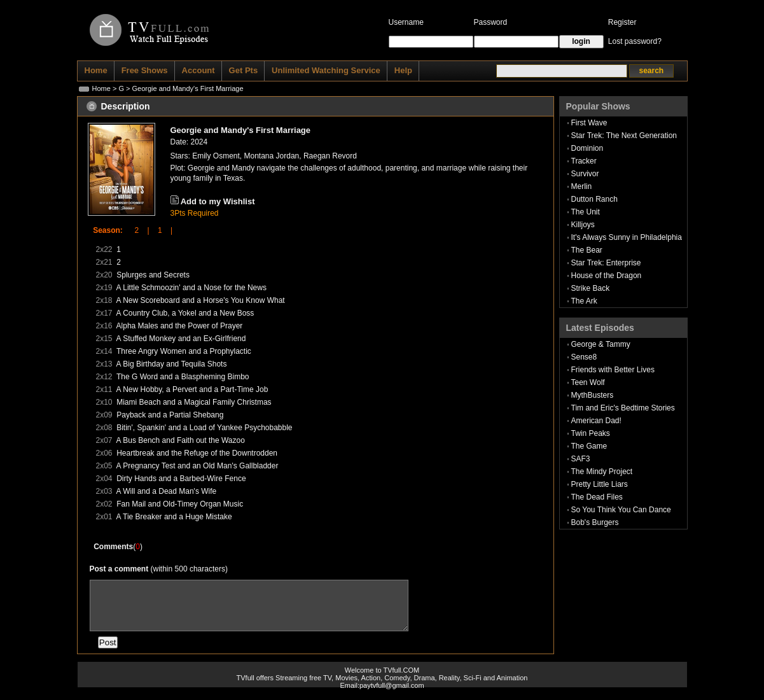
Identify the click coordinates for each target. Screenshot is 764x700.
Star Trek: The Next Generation (624, 136)
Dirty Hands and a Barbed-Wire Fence (181, 479)
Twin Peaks (591, 433)
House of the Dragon (607, 276)
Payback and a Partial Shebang (170, 415)
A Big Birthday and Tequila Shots (172, 364)
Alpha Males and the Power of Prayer (180, 326)
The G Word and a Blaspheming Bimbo (183, 377)
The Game (589, 446)
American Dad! (596, 421)
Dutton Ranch (594, 199)
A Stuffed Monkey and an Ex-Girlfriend (181, 339)
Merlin (582, 186)
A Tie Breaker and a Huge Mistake (174, 517)
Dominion (587, 148)
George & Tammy (601, 344)
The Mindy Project (602, 472)
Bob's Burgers (595, 522)
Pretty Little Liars (600, 484)
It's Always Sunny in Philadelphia (627, 237)
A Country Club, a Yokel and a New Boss (185, 313)
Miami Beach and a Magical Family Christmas (194, 402)
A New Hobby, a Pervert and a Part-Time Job (192, 389)
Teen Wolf (588, 382)
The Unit (586, 212)
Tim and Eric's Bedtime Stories (623, 408)
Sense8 (584, 357)
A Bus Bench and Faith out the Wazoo (181, 440)
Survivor (585, 174)
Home (101, 88)
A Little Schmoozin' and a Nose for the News (191, 288)
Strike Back (591, 288)
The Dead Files (597, 497)
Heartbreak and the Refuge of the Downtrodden (197, 453)
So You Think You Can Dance (621, 510)
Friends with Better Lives (613, 370)
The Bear (587, 250)
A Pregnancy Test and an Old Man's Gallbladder (198, 466)
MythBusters (593, 395)
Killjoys (583, 225)
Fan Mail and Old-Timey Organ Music (180, 504)
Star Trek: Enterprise (606, 263)
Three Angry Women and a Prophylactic (184, 351)
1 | (161, 230)
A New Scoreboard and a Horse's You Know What (201, 300)
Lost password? (635, 41)
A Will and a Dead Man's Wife (167, 491)
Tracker (584, 161)
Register (622, 22)
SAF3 (581, 459)
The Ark (584, 301)
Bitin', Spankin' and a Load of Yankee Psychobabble (204, 428)
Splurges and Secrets (153, 275)
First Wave (589, 123)
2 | (137, 230)
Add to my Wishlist (218, 201)
